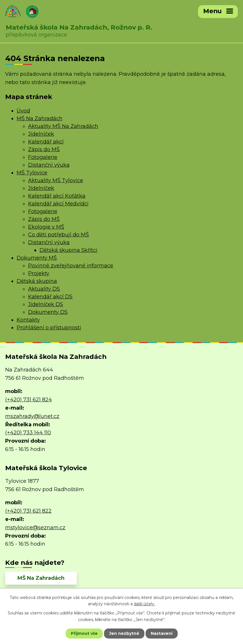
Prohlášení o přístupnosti (49, 328)
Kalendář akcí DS (50, 297)
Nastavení (162, 633)
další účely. (144, 604)
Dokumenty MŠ (37, 258)
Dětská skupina (37, 281)
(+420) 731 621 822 (28, 511)
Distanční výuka (49, 165)
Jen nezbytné (124, 633)
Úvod (23, 111)
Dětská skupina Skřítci (68, 250)
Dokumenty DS (48, 312)
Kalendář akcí (46, 142)
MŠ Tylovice (32, 173)
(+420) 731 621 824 (29, 400)
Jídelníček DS (46, 304)
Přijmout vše (84, 633)
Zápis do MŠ (44, 149)
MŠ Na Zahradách (40, 118)
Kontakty (28, 320)
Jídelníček (41, 134)
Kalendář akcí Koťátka (57, 196)
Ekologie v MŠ (46, 227)
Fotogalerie (43, 157)
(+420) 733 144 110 (28, 433)
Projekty (39, 273)
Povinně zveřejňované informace (71, 266)
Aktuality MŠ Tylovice (56, 180)
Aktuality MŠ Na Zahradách (63, 126)
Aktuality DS (44, 289)
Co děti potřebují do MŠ (58, 235)
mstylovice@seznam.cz (35, 528)
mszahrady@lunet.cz (32, 416)
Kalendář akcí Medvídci (58, 204)
